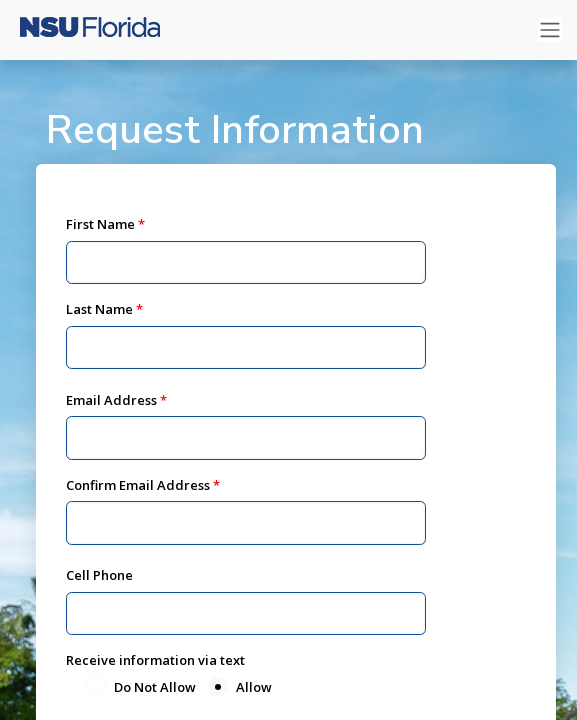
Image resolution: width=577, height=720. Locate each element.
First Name (100, 224)
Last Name (99, 309)
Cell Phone (99, 575)
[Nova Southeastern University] (90, 30)
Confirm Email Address (138, 485)
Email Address (111, 400)
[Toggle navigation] (550, 30)
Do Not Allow (155, 687)
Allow (254, 687)
